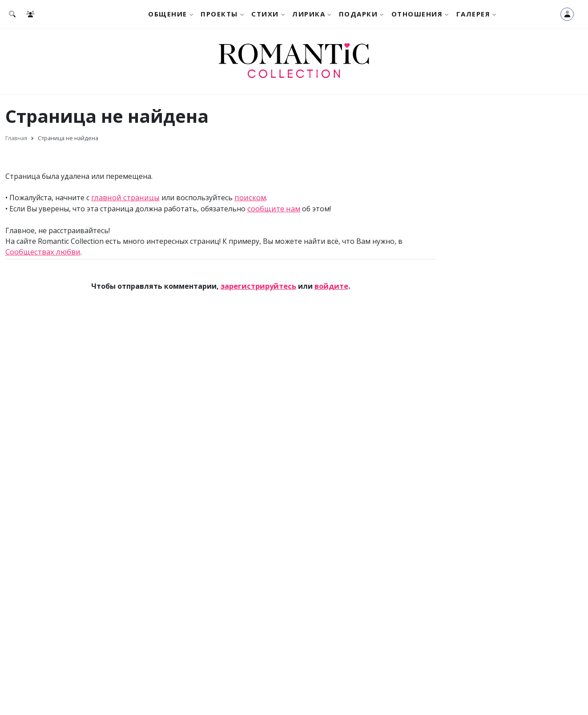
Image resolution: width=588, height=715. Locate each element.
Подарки (358, 14)
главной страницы (124, 198)
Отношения (417, 14)
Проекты (219, 14)
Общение (168, 14)
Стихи (265, 14)
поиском (246, 198)
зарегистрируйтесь (259, 285)
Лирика (309, 14)
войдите (330, 285)
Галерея (473, 14)
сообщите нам (273, 208)
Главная (16, 138)
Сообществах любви (41, 251)
